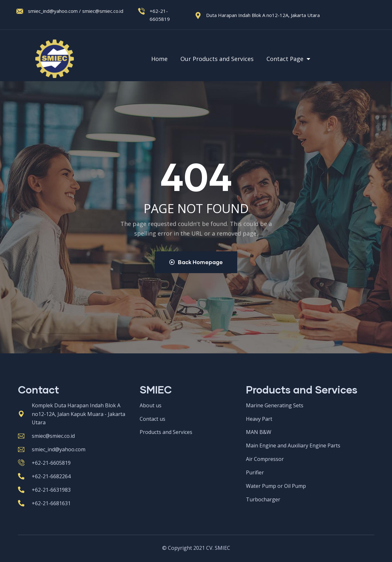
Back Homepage (196, 262)
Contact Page (289, 59)
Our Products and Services (217, 59)
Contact (39, 389)
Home (159, 59)
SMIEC (156, 389)
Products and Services (302, 389)
